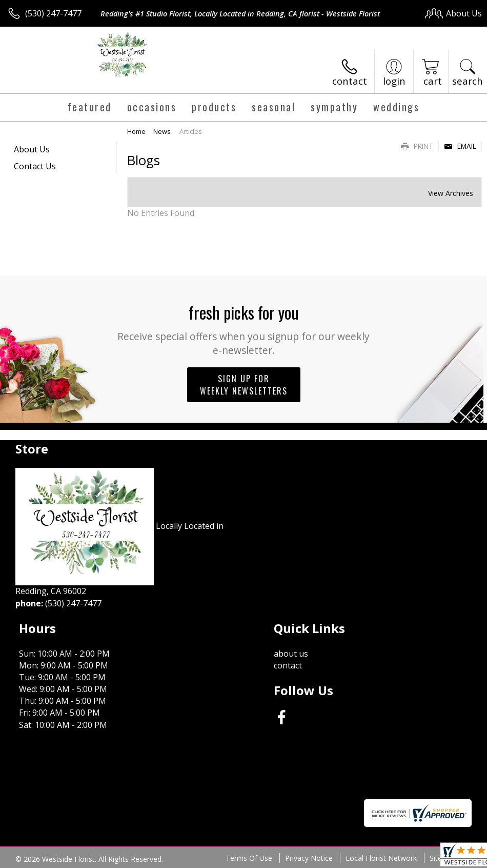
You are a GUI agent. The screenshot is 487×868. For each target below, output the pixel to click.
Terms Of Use (249, 858)
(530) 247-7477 (53, 13)
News (162, 131)
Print (417, 146)
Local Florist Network (381, 858)
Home (136, 131)
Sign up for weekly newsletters (244, 385)
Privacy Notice (309, 858)
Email (460, 146)
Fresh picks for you (244, 329)
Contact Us (35, 166)
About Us (32, 149)
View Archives (451, 193)
